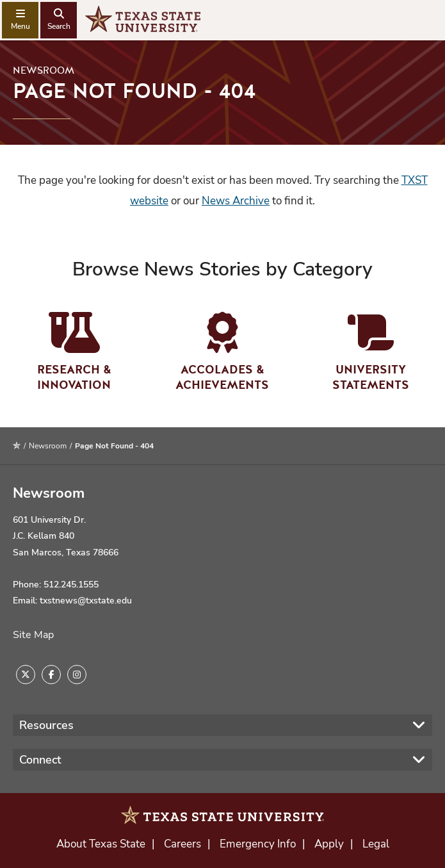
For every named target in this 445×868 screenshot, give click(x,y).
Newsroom (44, 70)
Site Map (33, 635)
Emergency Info (258, 844)
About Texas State (101, 844)
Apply (329, 844)
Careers (182, 844)
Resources (46, 725)
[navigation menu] (20, 20)
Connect (40, 760)
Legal (376, 844)
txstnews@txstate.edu (86, 601)
